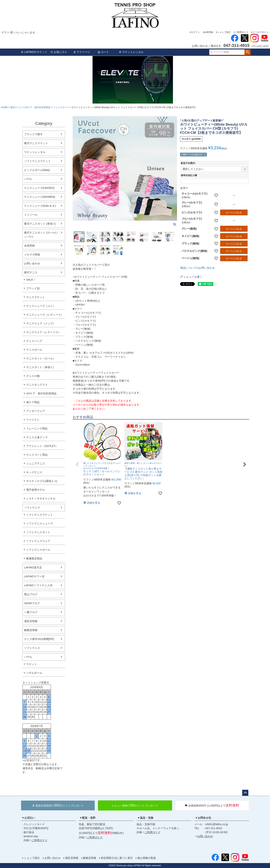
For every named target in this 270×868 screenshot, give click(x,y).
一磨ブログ (31, 612)
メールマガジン (260, 32)
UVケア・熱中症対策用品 (37, 107)
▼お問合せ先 (203, 818)
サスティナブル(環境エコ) (42, 481)
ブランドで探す (33, 134)
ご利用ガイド (242, 32)
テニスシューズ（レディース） (45, 315)
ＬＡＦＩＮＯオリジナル (41, 499)
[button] (77, 464)
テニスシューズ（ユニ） (41, 306)
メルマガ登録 (32, 254)
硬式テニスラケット (36, 143)
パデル (28, 179)
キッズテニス (34, 472)
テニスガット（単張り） (41, 367)
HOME (4, 107)
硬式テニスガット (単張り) (40, 224)
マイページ (82, 52)
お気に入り (59, 52)
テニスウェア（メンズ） (41, 323)
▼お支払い (28, 818)
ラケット (32, 664)
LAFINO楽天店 (33, 567)
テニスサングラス (37, 385)
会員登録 (209, 32)
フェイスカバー (61, 107)
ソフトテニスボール (38, 550)
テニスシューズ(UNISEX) (39, 188)
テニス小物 (33, 376)
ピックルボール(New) (37, 170)
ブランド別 (33, 288)
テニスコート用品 (37, 455)
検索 (247, 52)
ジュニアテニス (36, 464)
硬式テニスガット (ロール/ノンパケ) (41, 235)
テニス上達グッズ (37, 437)
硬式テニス (16, 107)
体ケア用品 (33, 402)
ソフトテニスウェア (38, 541)
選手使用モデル (36, 490)
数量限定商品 (34, 558)
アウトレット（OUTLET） (42, 446)
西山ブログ (31, 594)
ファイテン (33, 420)
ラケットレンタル (131, 52)
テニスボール (34, 350)
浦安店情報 (31, 621)
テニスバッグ (34, 341)
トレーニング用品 (37, 428)
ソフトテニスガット (38, 532)
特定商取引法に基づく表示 (117, 858)
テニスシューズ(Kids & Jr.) (40, 206)
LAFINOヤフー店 (34, 576)
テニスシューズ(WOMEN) (40, 197)
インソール (31, 215)
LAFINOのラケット (34, 52)
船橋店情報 (31, 630)
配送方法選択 (189, 163)
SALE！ (31, 280)
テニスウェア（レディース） (44, 332)
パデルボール (34, 673)
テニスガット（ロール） (41, 358)
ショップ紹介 (224, 32)
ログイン (195, 32)
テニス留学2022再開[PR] (39, 639)
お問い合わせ (32, 263)
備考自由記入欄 (189, 175)
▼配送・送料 (87, 818)
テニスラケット (36, 297)
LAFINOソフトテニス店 (38, 585)
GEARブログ (32, 603)
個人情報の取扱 (147, 858)
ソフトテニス (32, 507)
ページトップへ (245, 793)
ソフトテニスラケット (37, 161)
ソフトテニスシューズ (40, 523)
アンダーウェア (36, 411)
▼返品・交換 (145, 818)
